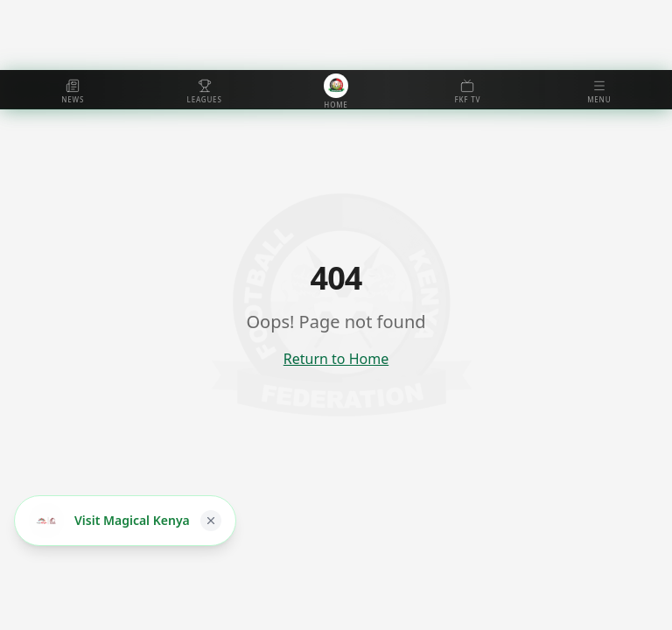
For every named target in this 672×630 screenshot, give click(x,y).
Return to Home (336, 359)
